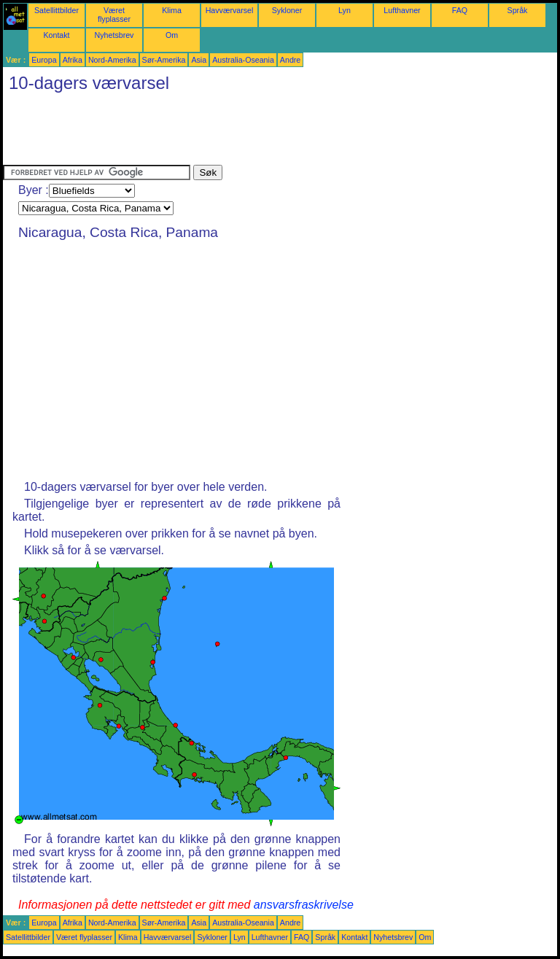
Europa (44, 60)
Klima (172, 10)
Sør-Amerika (164, 60)
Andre (290, 60)
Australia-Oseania (243, 60)
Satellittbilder (57, 10)
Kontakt (56, 35)
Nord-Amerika (112, 60)
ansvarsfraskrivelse (304, 905)
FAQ (460, 10)
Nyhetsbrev (114, 35)
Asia (199, 60)
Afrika (73, 60)
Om (172, 35)
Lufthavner (402, 10)
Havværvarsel (230, 10)
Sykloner (287, 10)
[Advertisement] (268, 132)
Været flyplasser (114, 15)
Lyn (345, 10)
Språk (518, 10)
